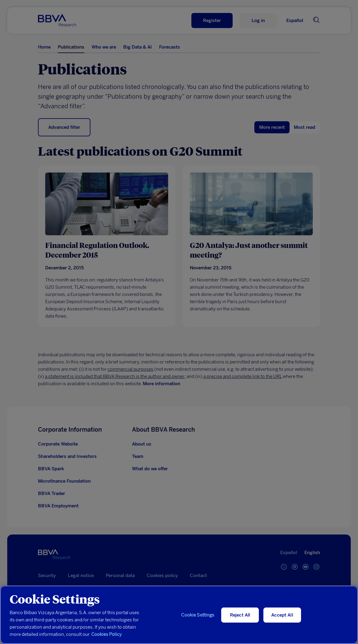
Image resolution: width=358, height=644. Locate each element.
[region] (179, 615)
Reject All (240, 615)
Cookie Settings (198, 615)
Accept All (282, 615)
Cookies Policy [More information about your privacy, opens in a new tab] (107, 634)
